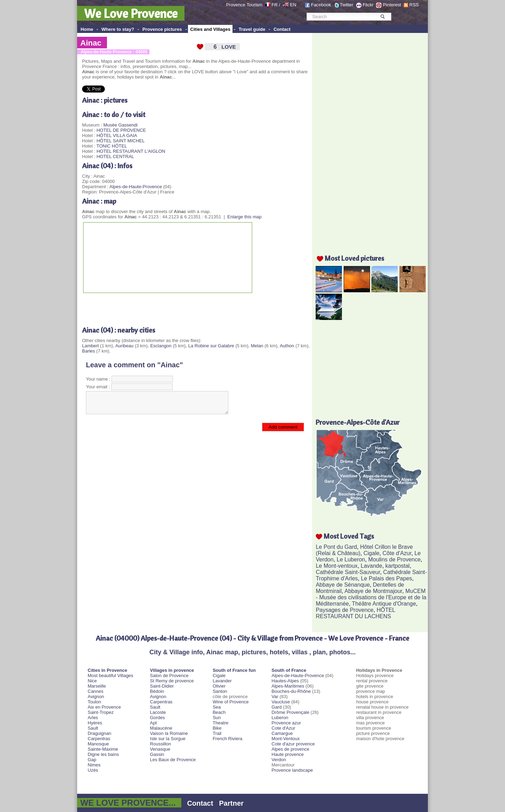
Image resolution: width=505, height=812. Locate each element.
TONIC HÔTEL (112, 146)
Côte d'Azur (397, 553)
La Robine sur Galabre (211, 346)
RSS (414, 5)
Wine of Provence (231, 702)
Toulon (94, 702)
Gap (92, 760)
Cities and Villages (210, 29)
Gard (277, 707)
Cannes (96, 691)
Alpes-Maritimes (288, 686)
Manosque (98, 744)
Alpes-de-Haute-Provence (136, 187)
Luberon (280, 718)
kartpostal (398, 566)
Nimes (94, 765)
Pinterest (392, 5)
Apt (154, 723)
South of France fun (234, 670)
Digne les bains (103, 754)
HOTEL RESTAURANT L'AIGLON (131, 151)
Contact (282, 29)
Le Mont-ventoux (336, 566)
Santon (220, 691)
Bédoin (157, 691)
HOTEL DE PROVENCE (121, 130)
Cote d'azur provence (293, 744)
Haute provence (288, 754)
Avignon (96, 697)
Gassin (157, 754)
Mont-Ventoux (285, 739)
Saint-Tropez (101, 712)
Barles (89, 351)
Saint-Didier (162, 686)
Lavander (222, 681)
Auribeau (124, 346)
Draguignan (99, 733)
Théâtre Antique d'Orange (384, 604)
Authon (287, 346)
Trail (217, 733)
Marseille (97, 686)
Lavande (372, 566)
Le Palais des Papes (386, 578)
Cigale (372, 553)
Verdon (279, 760)
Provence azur (286, 723)
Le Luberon (351, 559)
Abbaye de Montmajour (373, 591)
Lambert (90, 346)
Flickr (368, 5)
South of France (289, 670)
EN (293, 5)
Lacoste (158, 712)
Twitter (346, 5)
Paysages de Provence (345, 610)
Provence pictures (162, 29)
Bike (217, 728)
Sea (217, 707)
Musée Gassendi (121, 125)
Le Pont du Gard (336, 547)
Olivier (219, 686)
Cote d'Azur (283, 728)
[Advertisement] (164, 307)
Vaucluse (281, 702)
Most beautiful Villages (110, 675)
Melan (257, 346)
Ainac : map (99, 201)
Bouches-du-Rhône (291, 691)
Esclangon (161, 346)
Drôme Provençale (290, 712)
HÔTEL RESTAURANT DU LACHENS (355, 613)
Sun (217, 718)
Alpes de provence (290, 749)
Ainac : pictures (105, 100)
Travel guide (252, 29)
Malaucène (161, 728)
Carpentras (99, 739)
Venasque (160, 749)
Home (87, 29)
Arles (93, 718)
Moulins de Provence (394, 559)
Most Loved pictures (354, 258)
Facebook (321, 5)
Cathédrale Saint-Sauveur (348, 572)
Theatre (220, 723)
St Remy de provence (172, 681)
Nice (92, 681)
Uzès (93, 770)
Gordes (158, 718)
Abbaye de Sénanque (343, 585)
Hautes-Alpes (285, 681)
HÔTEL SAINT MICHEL (120, 141)
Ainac (91, 43)
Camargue (282, 733)
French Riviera (227, 739)
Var (275, 697)
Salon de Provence (169, 675)
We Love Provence (131, 13)
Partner (231, 803)
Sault (93, 728)
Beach (219, 712)
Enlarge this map (244, 217)
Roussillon (161, 744)
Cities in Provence (107, 670)
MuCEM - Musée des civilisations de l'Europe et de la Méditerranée (371, 597)
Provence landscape (292, 770)
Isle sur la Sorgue (168, 739)
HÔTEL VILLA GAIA (117, 135)
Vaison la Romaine (169, 733)
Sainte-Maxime (103, 749)
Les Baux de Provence (173, 760)
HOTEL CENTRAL (115, 156)
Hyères (95, 723)
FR (274, 5)
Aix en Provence (104, 707)
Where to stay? (118, 29)
